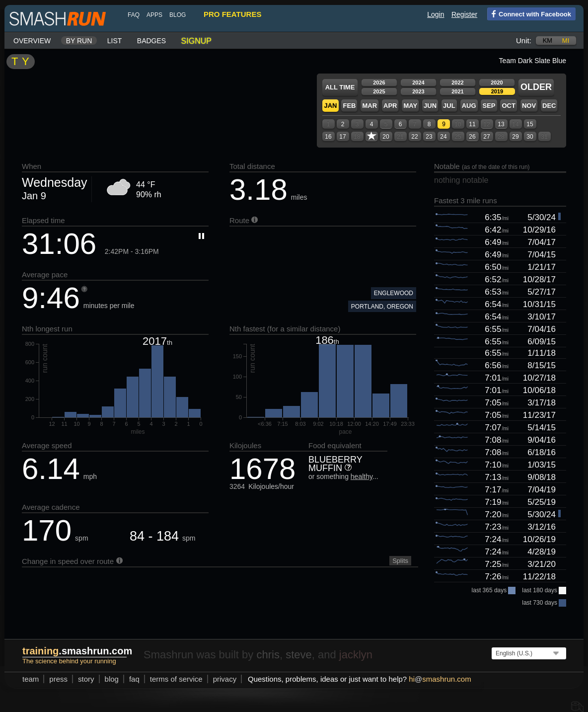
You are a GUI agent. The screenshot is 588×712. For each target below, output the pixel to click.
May (410, 106)
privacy (225, 679)
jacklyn (356, 655)
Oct (508, 106)
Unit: (524, 40)
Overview (32, 41)
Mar (369, 106)
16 (328, 137)
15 (530, 124)
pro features (232, 14)
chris (268, 655)
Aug (469, 106)
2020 (497, 82)
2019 (497, 91)
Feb (349, 106)
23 (429, 137)
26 (472, 137)
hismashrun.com (440, 679)
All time (340, 87)
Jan (330, 106)
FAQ (134, 15)
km (548, 40)
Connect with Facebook (529, 13)
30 (530, 137)
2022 (457, 82)
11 (472, 124)
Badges (151, 41)
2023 (418, 91)
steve (299, 655)
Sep (489, 106)
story (86, 679)
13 (501, 124)
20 (386, 137)
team (31, 679)
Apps (154, 15)
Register (464, 14)
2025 (379, 91)
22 (414, 137)
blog (178, 15)
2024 (418, 82)
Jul (449, 106)
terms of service (176, 679)
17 (342, 137)
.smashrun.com (77, 651)
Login (436, 14)
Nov (529, 106)
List (115, 41)
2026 (379, 82)
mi (566, 40)
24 (443, 137)
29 (515, 137)
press (58, 679)
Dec (549, 106)
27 (486, 137)
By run (79, 41)
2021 (457, 91)
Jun (430, 106)
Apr (390, 106)
